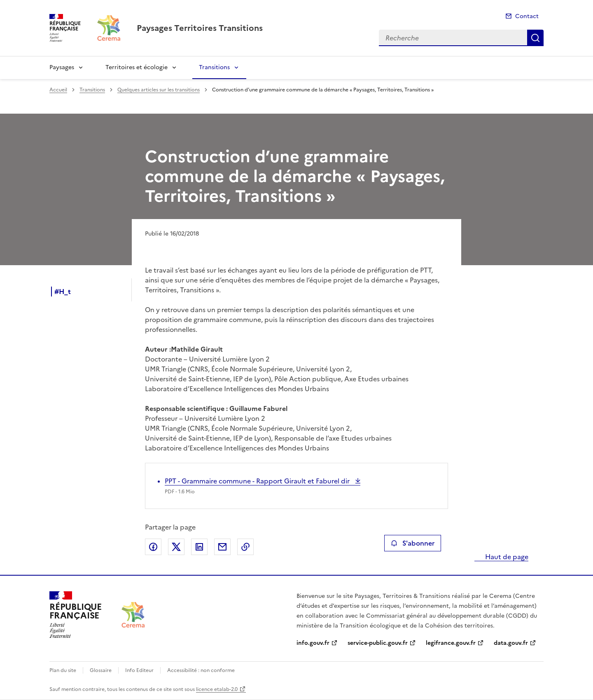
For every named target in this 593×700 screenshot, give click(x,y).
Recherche (535, 38)
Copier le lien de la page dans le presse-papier (245, 547)
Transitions (214, 67)
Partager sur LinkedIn (199, 547)
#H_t (63, 292)
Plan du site (63, 670)
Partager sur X (176, 547)
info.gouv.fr (313, 643)
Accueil (58, 90)
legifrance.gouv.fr (451, 643)
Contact (527, 16)
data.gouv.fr (511, 643)
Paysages (62, 67)
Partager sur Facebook (153, 547)
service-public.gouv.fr (378, 643)
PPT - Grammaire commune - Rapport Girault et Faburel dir (258, 481)
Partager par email (222, 547)
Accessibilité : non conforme (201, 670)
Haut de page (506, 557)
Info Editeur (139, 670)
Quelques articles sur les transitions (159, 90)
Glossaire (101, 670)
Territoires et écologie (137, 67)
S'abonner (412, 543)
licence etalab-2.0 (217, 689)
